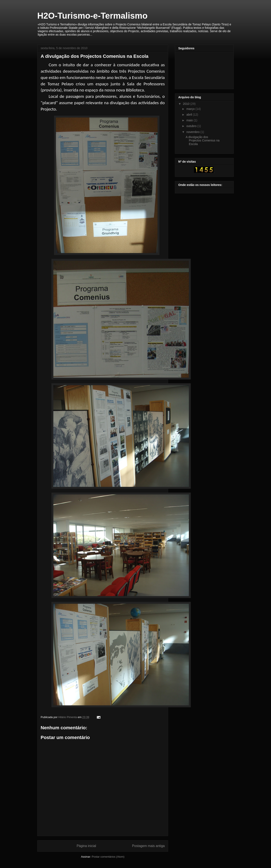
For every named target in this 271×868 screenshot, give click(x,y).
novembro (193, 132)
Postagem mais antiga (148, 846)
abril (189, 115)
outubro (192, 126)
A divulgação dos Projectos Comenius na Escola (203, 141)
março (191, 109)
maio (190, 120)
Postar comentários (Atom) (108, 857)
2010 (187, 104)
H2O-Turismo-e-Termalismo (92, 16)
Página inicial (86, 846)
